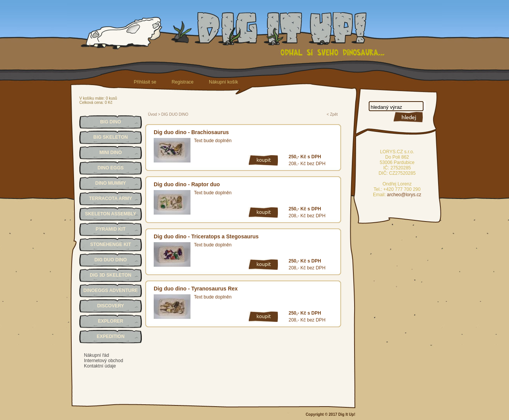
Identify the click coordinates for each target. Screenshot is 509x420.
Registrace (183, 82)
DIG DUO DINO (111, 260)
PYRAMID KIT (111, 229)
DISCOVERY (110, 306)
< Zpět (332, 114)
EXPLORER (110, 321)
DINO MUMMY (111, 183)
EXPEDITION (111, 336)
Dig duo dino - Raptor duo (187, 184)
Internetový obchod (103, 361)
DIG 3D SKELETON (110, 275)
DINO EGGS (110, 168)
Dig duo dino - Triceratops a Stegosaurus (206, 236)
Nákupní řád (96, 355)
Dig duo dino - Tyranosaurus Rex (196, 289)
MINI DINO (111, 153)
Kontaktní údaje (100, 366)
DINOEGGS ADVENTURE (110, 290)
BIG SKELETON (111, 137)
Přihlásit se (145, 82)
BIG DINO (111, 122)
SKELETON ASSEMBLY (111, 214)
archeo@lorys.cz (404, 195)
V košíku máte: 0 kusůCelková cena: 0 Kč (98, 100)
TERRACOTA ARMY (110, 199)
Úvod (152, 114)
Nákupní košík (223, 82)
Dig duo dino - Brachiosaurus (191, 132)
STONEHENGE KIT (110, 244)
